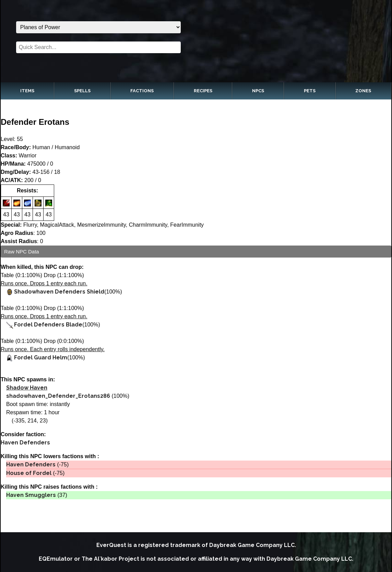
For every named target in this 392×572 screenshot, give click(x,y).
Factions (142, 91)
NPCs (258, 91)
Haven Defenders (25, 443)
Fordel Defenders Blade (48, 325)
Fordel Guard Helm (41, 357)
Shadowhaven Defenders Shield (59, 292)
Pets (310, 91)
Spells (82, 91)
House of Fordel (29, 473)
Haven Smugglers (31, 495)
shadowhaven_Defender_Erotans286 (58, 396)
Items (27, 91)
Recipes (203, 91)
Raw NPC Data (22, 252)
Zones (363, 91)
